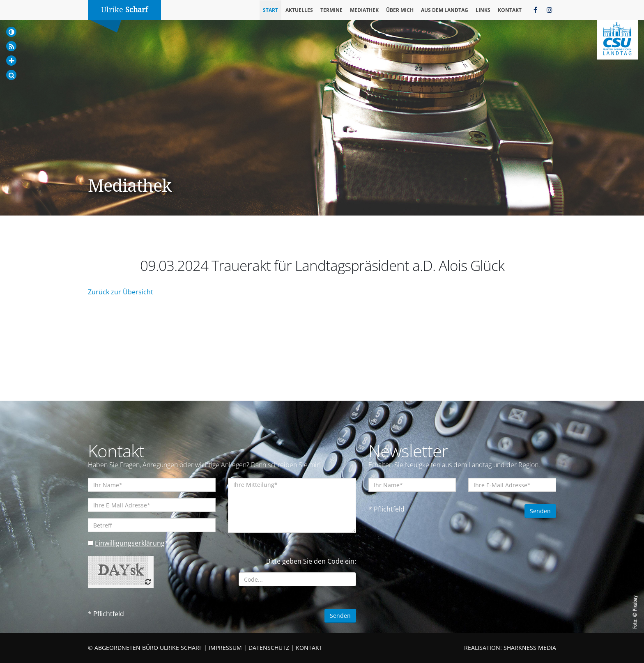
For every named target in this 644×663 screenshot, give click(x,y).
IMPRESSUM (225, 648)
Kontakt (510, 10)
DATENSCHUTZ (269, 648)
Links (483, 10)
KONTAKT (309, 648)
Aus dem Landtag (445, 10)
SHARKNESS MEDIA (530, 648)
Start (270, 10)
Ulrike (124, 10)
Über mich (400, 10)
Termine (331, 10)
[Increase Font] (11, 61)
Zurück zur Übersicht (121, 292)
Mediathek (364, 10)
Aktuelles (299, 10)
